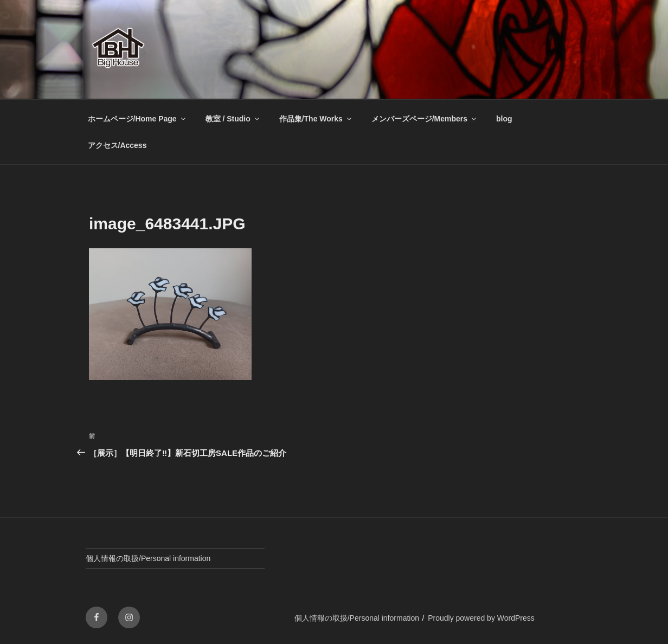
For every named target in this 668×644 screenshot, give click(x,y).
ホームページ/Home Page (137, 119)
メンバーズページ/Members (425, 119)
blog (504, 119)
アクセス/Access (117, 145)
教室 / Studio (233, 119)
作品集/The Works (316, 119)
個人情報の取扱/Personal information (148, 558)
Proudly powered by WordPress (481, 618)
